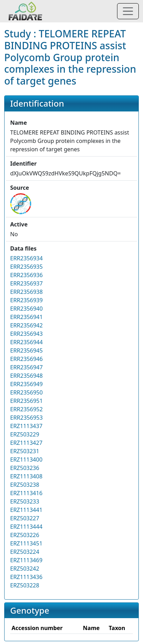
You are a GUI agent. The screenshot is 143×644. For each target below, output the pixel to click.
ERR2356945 (26, 350)
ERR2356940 (26, 309)
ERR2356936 (26, 275)
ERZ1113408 (26, 476)
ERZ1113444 (26, 527)
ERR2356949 (26, 384)
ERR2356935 (26, 267)
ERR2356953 (26, 418)
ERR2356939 (26, 300)
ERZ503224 (25, 552)
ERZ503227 (25, 518)
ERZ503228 (25, 585)
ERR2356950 (26, 392)
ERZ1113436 (26, 577)
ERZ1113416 (26, 493)
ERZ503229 (25, 434)
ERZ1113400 (26, 460)
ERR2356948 (26, 376)
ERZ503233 (25, 501)
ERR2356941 (26, 317)
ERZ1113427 (26, 443)
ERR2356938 (26, 292)
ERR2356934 (26, 258)
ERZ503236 (25, 468)
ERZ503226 (25, 535)
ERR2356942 (26, 325)
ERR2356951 (26, 401)
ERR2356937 (26, 283)
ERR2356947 (26, 367)
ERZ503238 (25, 485)
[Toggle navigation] (128, 11)
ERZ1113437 (26, 426)
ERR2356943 (26, 334)
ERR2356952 (26, 409)
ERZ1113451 (26, 543)
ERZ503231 (25, 451)
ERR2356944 (26, 342)
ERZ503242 (25, 569)
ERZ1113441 (26, 510)
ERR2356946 (26, 359)
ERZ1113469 (26, 560)
